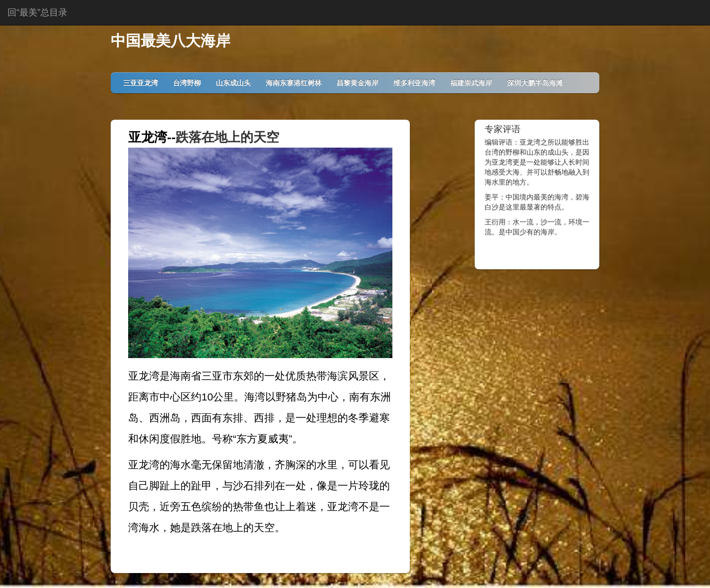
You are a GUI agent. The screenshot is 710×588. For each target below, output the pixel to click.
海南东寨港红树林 (294, 83)
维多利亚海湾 (414, 83)
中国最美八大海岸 (171, 41)
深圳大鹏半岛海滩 (535, 83)
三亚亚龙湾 (141, 83)
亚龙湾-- (152, 137)
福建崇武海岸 (471, 83)
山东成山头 (233, 83)
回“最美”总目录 (37, 12)
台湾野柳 (187, 83)
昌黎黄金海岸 (357, 83)
